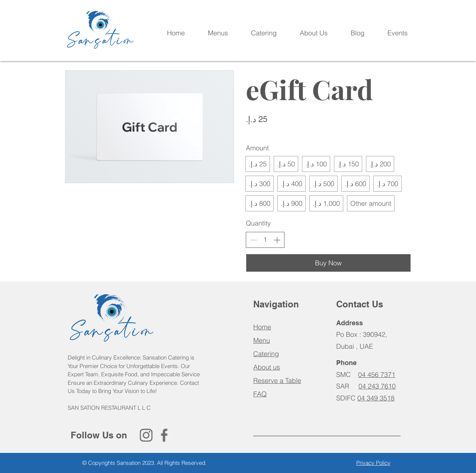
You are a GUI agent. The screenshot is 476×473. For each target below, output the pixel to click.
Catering (266, 354)
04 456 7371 (377, 375)
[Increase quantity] (277, 240)
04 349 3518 (376, 398)
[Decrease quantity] (253, 240)
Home (262, 327)
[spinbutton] (265, 239)
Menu (262, 340)
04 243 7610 (377, 386)
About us (267, 367)
